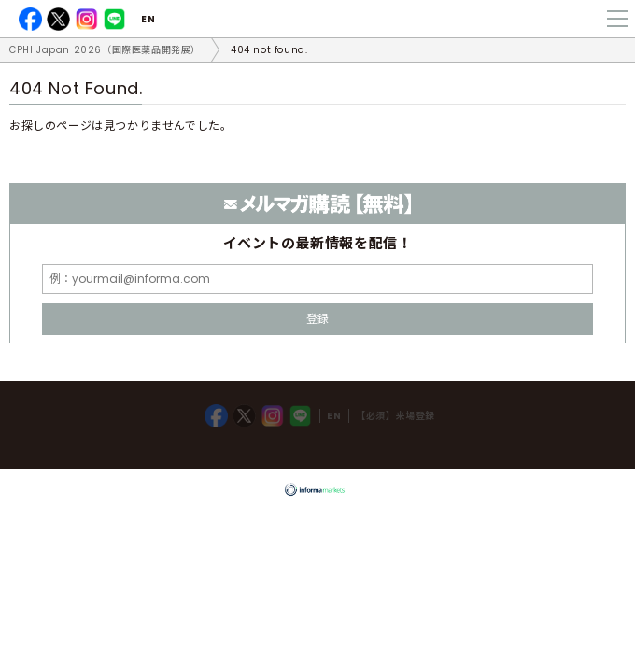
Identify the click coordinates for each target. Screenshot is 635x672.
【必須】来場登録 (395, 416)
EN (148, 19)
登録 (317, 319)
